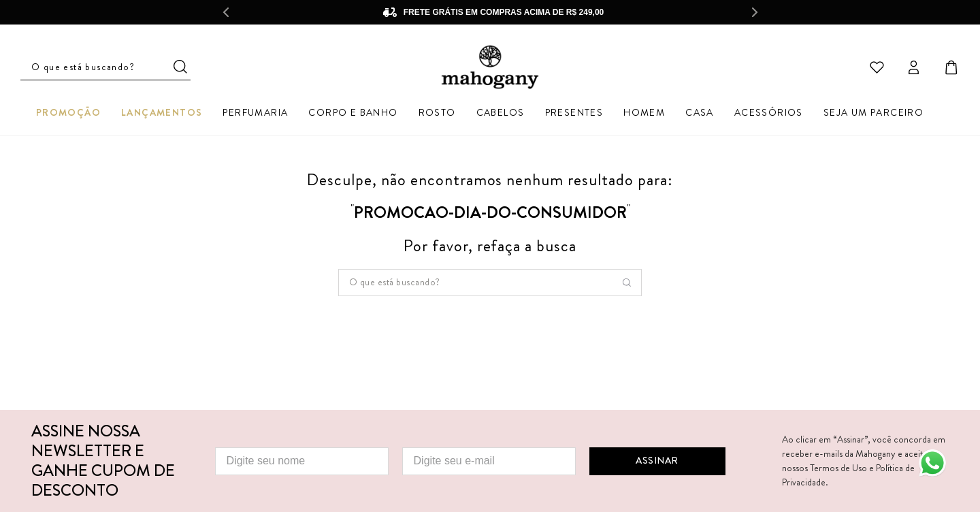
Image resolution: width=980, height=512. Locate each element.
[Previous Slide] (225, 12)
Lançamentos (162, 112)
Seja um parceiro (873, 112)
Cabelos (501, 112)
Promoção (68, 112)
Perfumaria (255, 112)
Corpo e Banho (353, 112)
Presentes (574, 112)
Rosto (437, 112)
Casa (700, 112)
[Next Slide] (755, 12)
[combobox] (490, 283)
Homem (644, 112)
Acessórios (769, 112)
